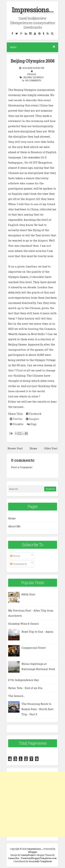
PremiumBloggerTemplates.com (39, 858)
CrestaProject (28, 855)
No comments (33, 80)
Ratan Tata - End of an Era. (25, 688)
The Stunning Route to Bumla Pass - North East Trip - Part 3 (37, 709)
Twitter (16, 419)
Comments (19, 564)
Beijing (28, 77)
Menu (32, 47)
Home (33, 448)
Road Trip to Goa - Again (37, 632)
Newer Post (15, 448)
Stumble (17, 424)
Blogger (33, 852)
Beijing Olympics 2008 (32, 61)
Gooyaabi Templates (40, 861)
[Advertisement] (32, 804)
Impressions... (33, 10)
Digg (32, 424)
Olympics (38, 77)
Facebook (34, 414)
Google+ (33, 419)
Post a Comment (22, 467)
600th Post (28, 594)
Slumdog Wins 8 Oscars (23, 624)
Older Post (51, 448)
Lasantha (14, 858)
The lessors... (16, 696)
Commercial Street (34, 648)
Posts (15, 556)
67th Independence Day (23, 680)
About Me (14, 526)
